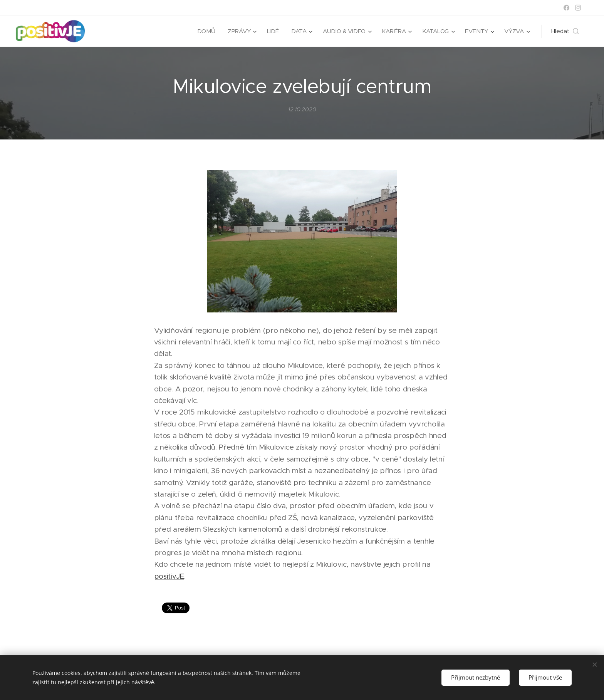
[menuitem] (204, 31)
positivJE (169, 576)
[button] (565, 31)
